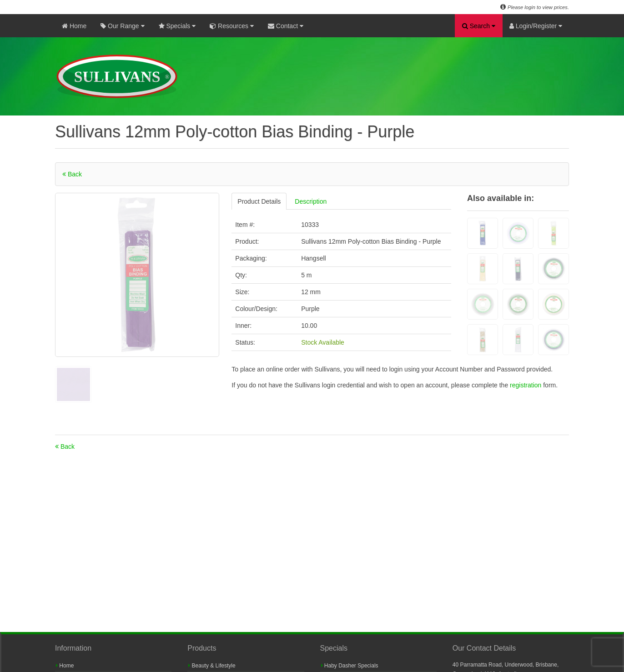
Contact (286, 26)
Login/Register (536, 26)
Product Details (259, 201)
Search (479, 26)
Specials (177, 26)
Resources (232, 26)
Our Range (122, 26)
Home (74, 26)
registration (526, 385)
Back (72, 174)
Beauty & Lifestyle (212, 666)
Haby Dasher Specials (350, 666)
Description (311, 201)
